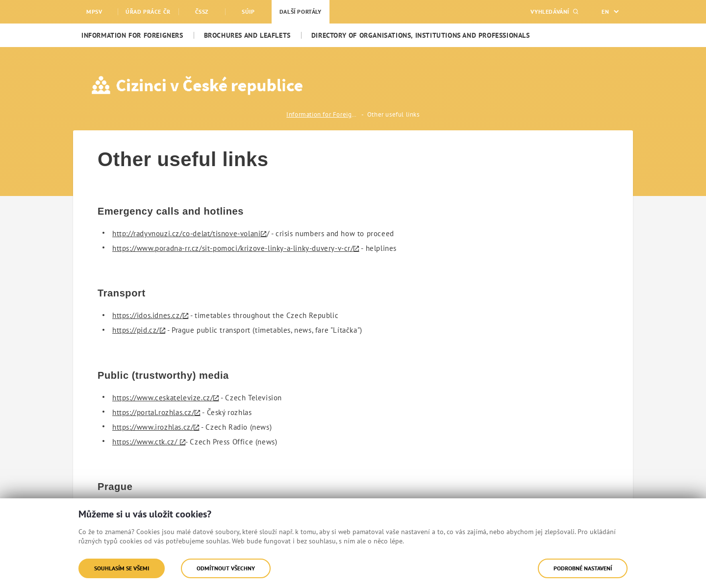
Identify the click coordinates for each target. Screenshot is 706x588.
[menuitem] (132, 35)
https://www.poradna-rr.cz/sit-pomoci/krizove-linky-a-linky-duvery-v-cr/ (233, 248)
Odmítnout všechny (226, 568)
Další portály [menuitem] (301, 12)
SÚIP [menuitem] (248, 12)
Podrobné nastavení (583, 568)
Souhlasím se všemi (122, 568)
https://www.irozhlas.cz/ (153, 427)
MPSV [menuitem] (94, 12)
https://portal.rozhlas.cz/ (153, 412)
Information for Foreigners (323, 114)
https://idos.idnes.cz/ (147, 315)
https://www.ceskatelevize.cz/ (163, 398)
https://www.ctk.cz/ (146, 442)
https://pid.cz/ (136, 330)
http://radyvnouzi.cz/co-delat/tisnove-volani (186, 233)
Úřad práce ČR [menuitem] (148, 12)
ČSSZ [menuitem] (202, 12)
